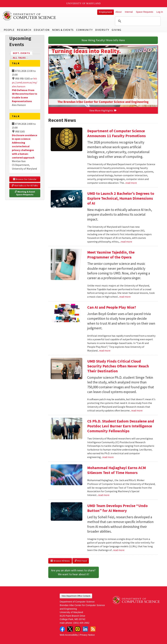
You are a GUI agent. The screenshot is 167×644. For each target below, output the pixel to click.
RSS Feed (81, 561)
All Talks (19, 58)
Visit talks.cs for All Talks (25, 186)
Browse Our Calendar (25, 179)
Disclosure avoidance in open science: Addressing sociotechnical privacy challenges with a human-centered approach (25, 146)
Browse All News (60, 561)
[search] (137, 21)
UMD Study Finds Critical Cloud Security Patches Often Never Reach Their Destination (118, 366)
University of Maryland (84, 4)
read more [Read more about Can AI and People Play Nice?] (105, 351)
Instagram (78, 629)
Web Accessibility (69, 635)
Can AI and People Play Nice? (112, 307)
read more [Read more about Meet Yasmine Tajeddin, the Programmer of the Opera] (125, 297)
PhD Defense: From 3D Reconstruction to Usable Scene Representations (25, 96)
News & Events (63, 30)
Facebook (62, 629)
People (9, 30)
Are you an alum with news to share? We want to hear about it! (74, 572)
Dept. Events (23, 53)
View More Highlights (103, 110)
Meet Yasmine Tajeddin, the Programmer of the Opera (111, 255)
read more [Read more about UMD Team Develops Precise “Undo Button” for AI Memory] (119, 550)
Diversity (102, 30)
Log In (160, 12)
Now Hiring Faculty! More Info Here (103, 40)
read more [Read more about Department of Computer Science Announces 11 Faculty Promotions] (131, 183)
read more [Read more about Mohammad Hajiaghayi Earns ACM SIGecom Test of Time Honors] (104, 495)
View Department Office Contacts (76, 596)
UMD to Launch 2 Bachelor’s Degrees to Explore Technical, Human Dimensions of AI (121, 198)
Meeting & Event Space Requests (25, 193)
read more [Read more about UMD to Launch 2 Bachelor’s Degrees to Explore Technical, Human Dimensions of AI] (126, 242)
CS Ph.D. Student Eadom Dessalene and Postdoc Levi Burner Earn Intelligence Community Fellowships (121, 426)
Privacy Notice (87, 635)
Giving (117, 30)
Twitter (70, 629)
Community (84, 30)
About (119, 12)
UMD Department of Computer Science (29, 16)
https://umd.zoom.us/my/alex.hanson (25, 82)
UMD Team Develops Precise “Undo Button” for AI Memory (117, 508)
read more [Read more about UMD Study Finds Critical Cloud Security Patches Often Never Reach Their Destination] (137, 410)
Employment (106, 12)
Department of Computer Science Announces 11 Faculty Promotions (117, 133)
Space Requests (144, 12)
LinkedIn (85, 629)
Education (42, 30)
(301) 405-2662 (81, 623)
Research (24, 30)
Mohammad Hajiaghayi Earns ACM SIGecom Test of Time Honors (117, 470)
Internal (129, 12)
